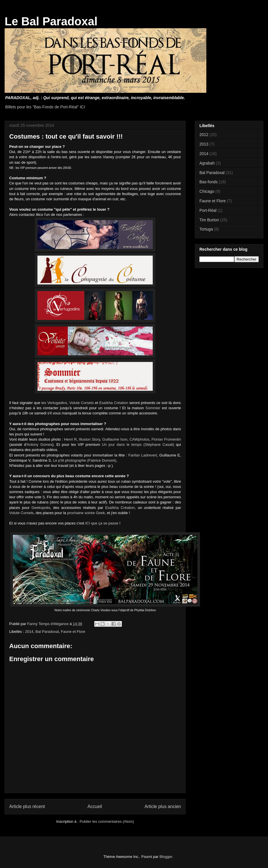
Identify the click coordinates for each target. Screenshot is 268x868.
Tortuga (206, 229)
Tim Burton (209, 220)
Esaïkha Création (114, 403)
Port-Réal (208, 210)
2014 (29, 632)
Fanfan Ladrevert (143, 455)
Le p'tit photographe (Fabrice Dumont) (85, 460)
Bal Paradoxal (47, 632)
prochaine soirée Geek (86, 513)
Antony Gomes (40, 445)
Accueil (95, 806)
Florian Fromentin (166, 439)
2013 (204, 144)
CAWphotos (139, 439)
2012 (204, 135)
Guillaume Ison (115, 439)
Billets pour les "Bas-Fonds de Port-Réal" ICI (45, 107)
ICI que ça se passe (102, 523)
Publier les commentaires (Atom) (107, 821)
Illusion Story (90, 439)
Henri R (70, 439)
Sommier (153, 408)
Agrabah (207, 163)
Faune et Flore (73, 632)
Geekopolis (41, 508)
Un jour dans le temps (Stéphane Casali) (138, 445)
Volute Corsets (82, 403)
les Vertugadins (54, 403)
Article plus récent (27, 806)
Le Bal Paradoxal (51, 21)
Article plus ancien (163, 806)
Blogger (166, 857)
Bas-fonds (208, 182)
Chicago (207, 191)
